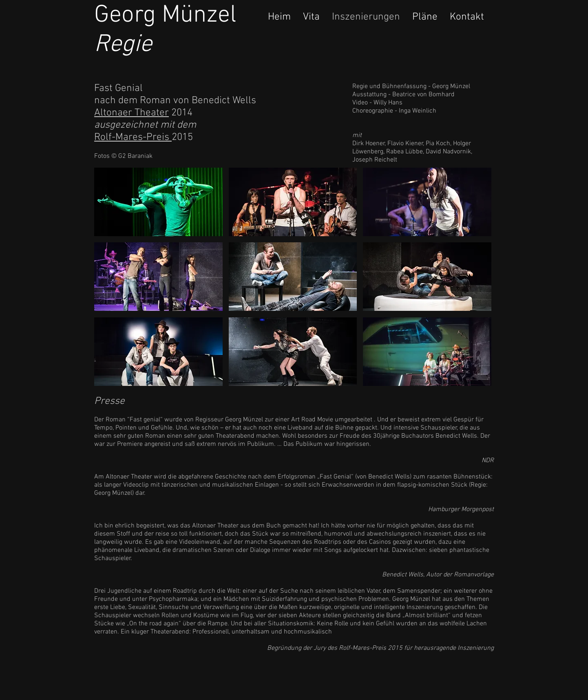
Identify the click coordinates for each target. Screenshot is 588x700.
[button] (158, 202)
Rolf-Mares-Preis (133, 137)
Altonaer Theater (132, 113)
